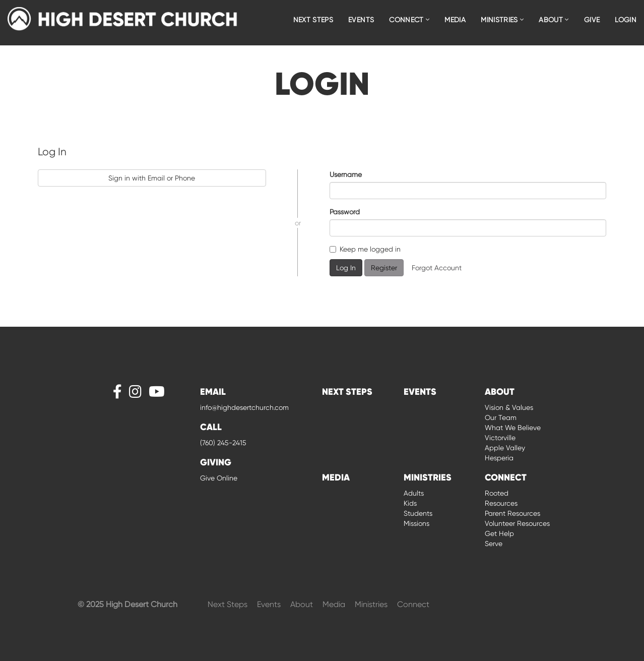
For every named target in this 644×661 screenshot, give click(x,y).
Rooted (497, 493)
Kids (410, 503)
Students (418, 513)
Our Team (501, 417)
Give (592, 20)
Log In (346, 268)
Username (346, 174)
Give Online (219, 478)
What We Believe (513, 428)
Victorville (500, 438)
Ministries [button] (502, 20)
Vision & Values (509, 407)
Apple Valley (505, 448)
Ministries (372, 604)
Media (455, 20)
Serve (494, 544)
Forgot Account (437, 268)
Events (361, 20)
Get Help (499, 533)
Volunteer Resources (517, 523)
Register (384, 268)
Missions (416, 523)
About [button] (554, 20)
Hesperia (499, 458)
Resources (501, 503)
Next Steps (313, 20)
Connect (413, 604)
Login (626, 20)
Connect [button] (409, 20)
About (303, 604)
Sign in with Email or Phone (152, 178)
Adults (414, 493)
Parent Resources (512, 513)
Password (345, 212)
